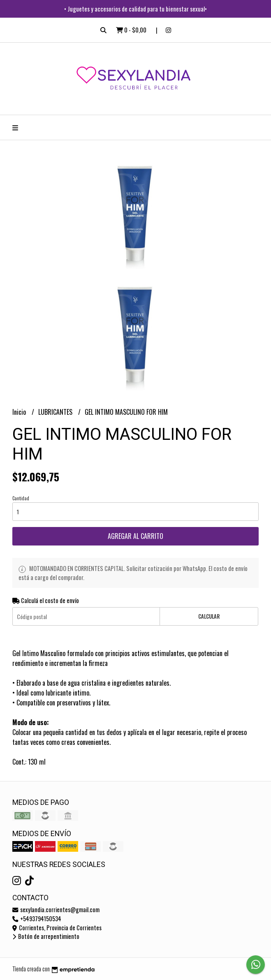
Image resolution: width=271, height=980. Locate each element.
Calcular (209, 616)
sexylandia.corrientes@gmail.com (56, 910)
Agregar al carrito (135, 536)
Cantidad (21, 498)
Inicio (20, 412)
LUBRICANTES (56, 412)
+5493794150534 (37, 919)
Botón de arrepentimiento (46, 936)
